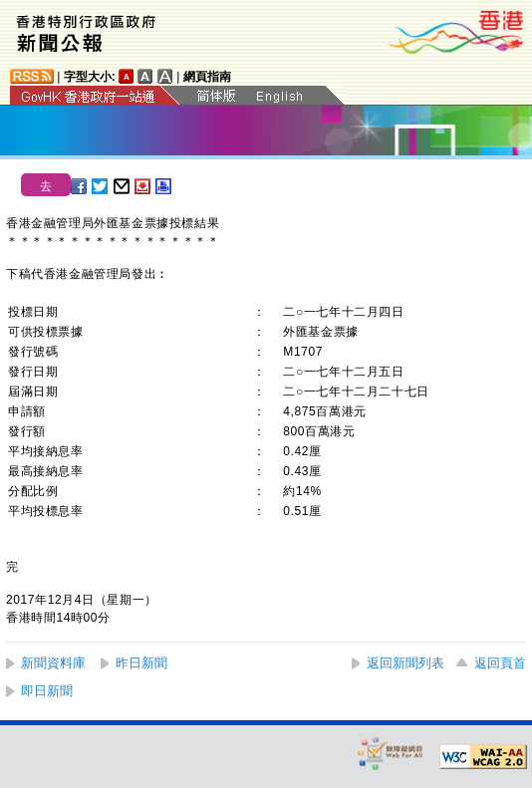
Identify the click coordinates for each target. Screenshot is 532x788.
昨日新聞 (141, 663)
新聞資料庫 (53, 663)
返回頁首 (500, 663)
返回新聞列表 (405, 663)
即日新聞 (47, 691)
